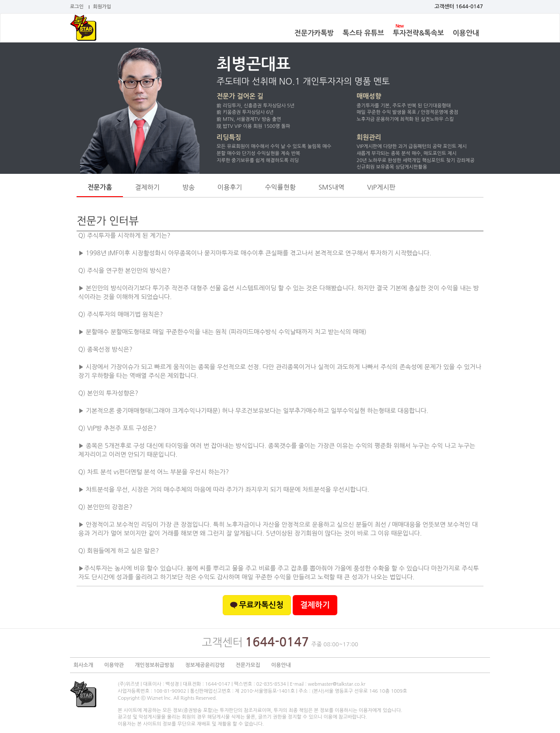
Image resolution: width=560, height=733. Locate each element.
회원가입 (102, 7)
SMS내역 (331, 187)
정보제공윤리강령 (205, 665)
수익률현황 (280, 187)
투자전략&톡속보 (418, 33)
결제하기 (147, 187)
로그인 (77, 7)
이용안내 (466, 33)
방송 (189, 187)
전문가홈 (100, 187)
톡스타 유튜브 (363, 33)
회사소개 (83, 665)
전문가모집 (248, 665)
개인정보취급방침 (154, 665)
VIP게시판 (381, 187)
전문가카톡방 (314, 33)
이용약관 (114, 665)
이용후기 (230, 187)
